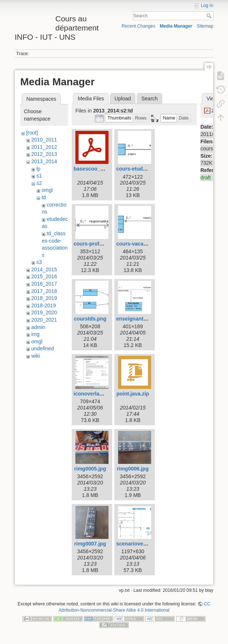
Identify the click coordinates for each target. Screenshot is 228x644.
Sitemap (205, 26)
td (44, 197)
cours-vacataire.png (141, 244)
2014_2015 (44, 269)
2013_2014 (44, 161)
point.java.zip (133, 394)
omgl (47, 190)
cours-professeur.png (100, 244)
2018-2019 (44, 305)
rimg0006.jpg (133, 469)
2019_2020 (44, 312)
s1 (39, 176)
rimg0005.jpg (90, 469)
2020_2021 (44, 320)
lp (38, 169)
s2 (39, 183)
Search (210, 16)
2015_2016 (44, 276)
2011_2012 (44, 147)
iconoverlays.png (95, 394)
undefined (43, 348)
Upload (123, 99)
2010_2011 (44, 140)
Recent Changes (138, 26)
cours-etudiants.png (141, 169)
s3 (39, 262)
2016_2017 (44, 284)
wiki (35, 356)
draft (206, 178)
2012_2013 (44, 154)
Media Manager (176, 26)
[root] (32, 133)
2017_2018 (44, 291)
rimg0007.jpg (90, 544)
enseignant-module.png (145, 319)
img (35, 334)
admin (38, 327)
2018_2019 (44, 298)
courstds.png (90, 319)
